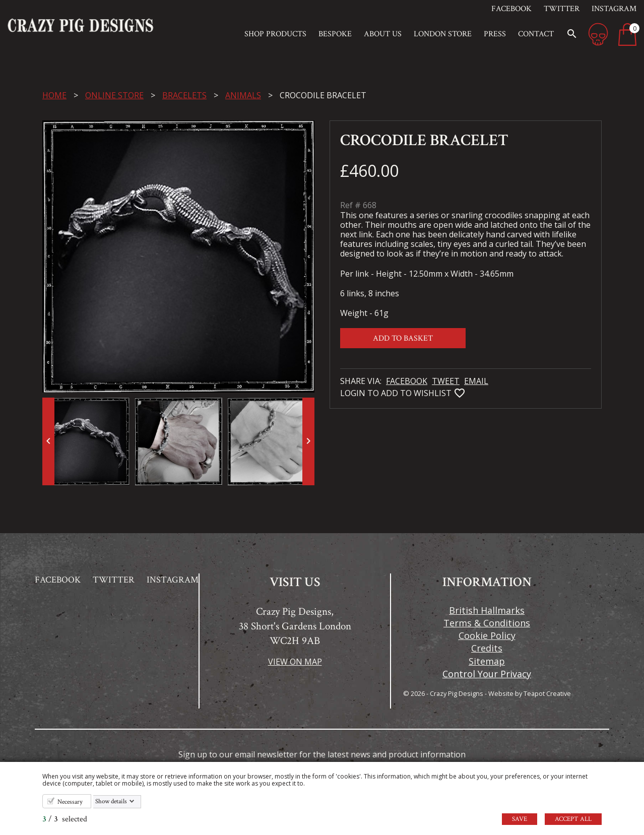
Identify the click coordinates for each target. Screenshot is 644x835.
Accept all (573, 819)
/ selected (65, 819)
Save (520, 819)
